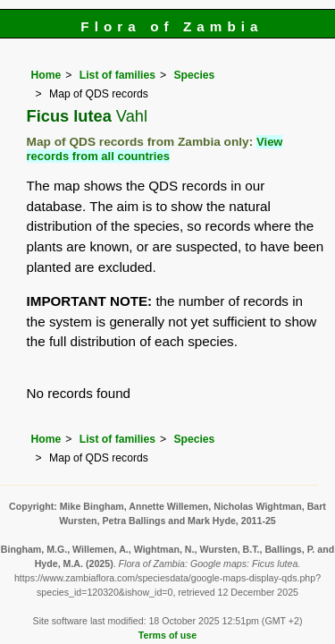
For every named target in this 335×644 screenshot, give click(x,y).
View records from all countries (155, 149)
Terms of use (167, 635)
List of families (117, 75)
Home (46, 75)
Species (194, 75)
